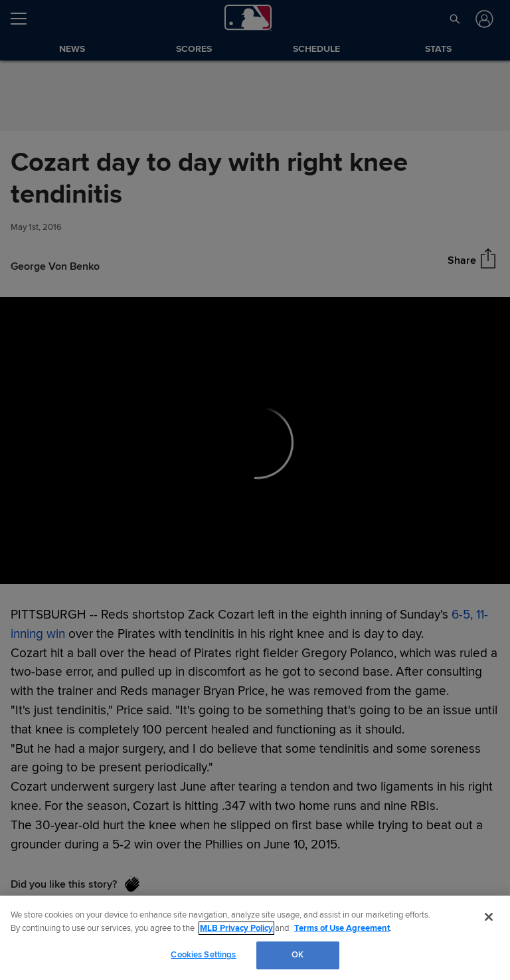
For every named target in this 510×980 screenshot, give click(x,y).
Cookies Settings (203, 955)
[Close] (489, 917)
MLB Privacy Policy (236, 928)
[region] (255, 938)
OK (297, 955)
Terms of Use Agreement (342, 928)
